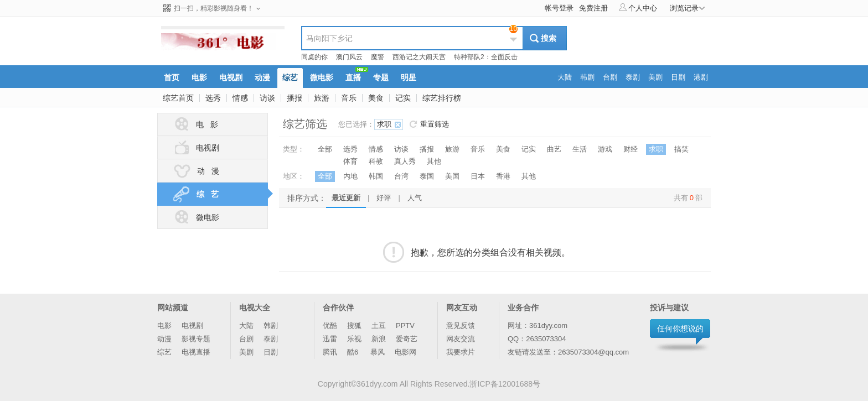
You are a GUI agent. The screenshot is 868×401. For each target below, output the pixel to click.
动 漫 (195, 171)
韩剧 (271, 326)
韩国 (376, 176)
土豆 (379, 326)
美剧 (246, 352)
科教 (376, 161)
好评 (384, 198)
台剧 (246, 339)
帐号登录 (559, 8)
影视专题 (196, 339)
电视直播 (196, 352)
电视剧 (195, 148)
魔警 (378, 57)
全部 (325, 149)
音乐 (349, 98)
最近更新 (346, 198)
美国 (452, 176)
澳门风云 (349, 57)
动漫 (164, 339)
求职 (384, 124)
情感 (240, 98)
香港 (503, 176)
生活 (580, 149)
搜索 (549, 38)
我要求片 (461, 352)
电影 (164, 326)
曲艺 (554, 149)
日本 (478, 176)
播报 (294, 98)
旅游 (322, 98)
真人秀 (405, 161)
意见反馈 (461, 326)
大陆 (246, 326)
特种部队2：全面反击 (486, 57)
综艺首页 (178, 98)
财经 (631, 149)
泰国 (427, 176)
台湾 (401, 176)
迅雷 (330, 339)
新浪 (379, 339)
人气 (415, 198)
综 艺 (219, 194)
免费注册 (593, 8)
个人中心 (638, 8)
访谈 (267, 98)
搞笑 (681, 149)
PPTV (405, 326)
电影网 (405, 352)
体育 (350, 161)
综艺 (164, 352)
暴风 (378, 352)
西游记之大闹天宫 (419, 57)
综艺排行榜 (442, 98)
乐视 (354, 339)
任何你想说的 (680, 329)
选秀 (213, 98)
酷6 (354, 352)
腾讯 (330, 352)
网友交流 (461, 339)
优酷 (330, 326)
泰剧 (271, 339)
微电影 (195, 217)
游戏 (605, 149)
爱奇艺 (407, 339)
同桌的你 (314, 57)
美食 (376, 98)
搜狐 (354, 326)
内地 (350, 176)
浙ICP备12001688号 (505, 384)
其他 (434, 161)
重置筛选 (435, 124)
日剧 (271, 352)
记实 (403, 98)
